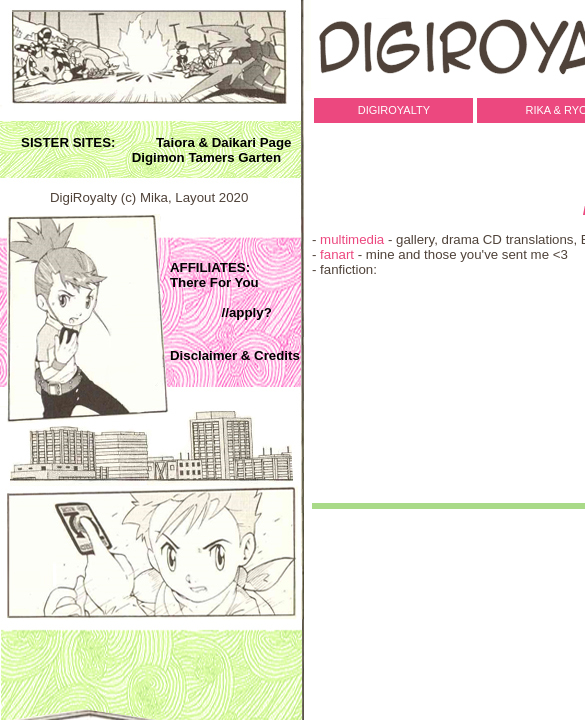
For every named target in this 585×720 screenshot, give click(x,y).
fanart (337, 254)
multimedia (352, 239)
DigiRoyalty (391, 110)
